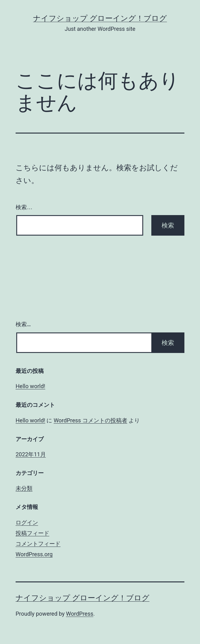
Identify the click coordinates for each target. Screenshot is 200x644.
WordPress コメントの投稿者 (90, 420)
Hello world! (30, 386)
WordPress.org (34, 554)
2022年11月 (31, 454)
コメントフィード (38, 544)
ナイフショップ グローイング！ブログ (100, 18)
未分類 (24, 488)
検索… (24, 207)
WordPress (80, 614)
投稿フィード (32, 533)
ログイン (27, 522)
